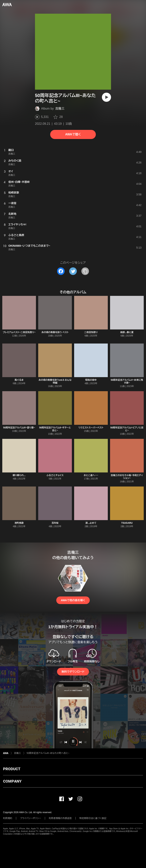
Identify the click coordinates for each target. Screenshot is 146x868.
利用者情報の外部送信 (60, 818)
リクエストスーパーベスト (91, 428)
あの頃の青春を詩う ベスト (55, 332)
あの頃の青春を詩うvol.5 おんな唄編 (55, 381)
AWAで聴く (73, 134)
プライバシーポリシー (31, 818)
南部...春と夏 (127, 332)
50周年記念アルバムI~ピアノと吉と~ (127, 429)
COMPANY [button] (12, 781)
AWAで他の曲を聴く (73, 600)
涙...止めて (91, 523)
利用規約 (8, 818)
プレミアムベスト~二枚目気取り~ (19, 332)
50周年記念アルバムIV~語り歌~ (19, 428)
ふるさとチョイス (55, 475)
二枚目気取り (91, 332)
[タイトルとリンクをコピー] (85, 271)
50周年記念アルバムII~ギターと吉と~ (55, 429)
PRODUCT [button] (12, 769)
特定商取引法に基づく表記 (93, 818)
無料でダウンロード (73, 672)
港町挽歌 (19, 523)
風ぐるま (19, 380)
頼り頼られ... (19, 475)
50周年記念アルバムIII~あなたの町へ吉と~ (48, 753)
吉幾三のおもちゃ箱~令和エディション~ (127, 477)
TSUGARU (127, 523)
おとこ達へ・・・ (91, 475)
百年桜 (55, 523)
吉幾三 (60, 109)
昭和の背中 (91, 380)
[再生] (106, 97)
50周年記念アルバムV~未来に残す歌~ (127, 381)
